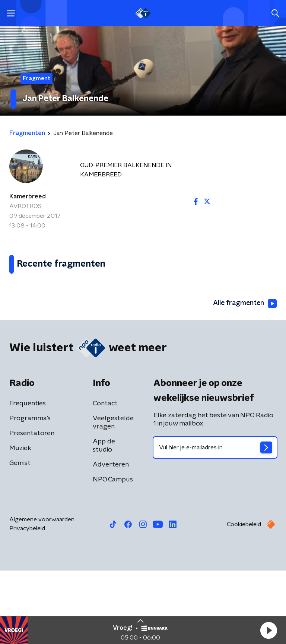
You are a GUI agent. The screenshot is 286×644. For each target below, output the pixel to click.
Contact (105, 477)
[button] (268, 630)
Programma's (30, 492)
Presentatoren (32, 507)
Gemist (20, 537)
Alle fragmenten (244, 377)
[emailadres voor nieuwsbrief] (215, 521)
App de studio (104, 519)
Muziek (20, 522)
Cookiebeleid (244, 598)
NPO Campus (113, 553)
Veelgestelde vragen (113, 496)
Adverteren (111, 538)
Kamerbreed (28, 197)
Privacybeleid (27, 602)
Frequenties (28, 477)
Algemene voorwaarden (42, 593)
